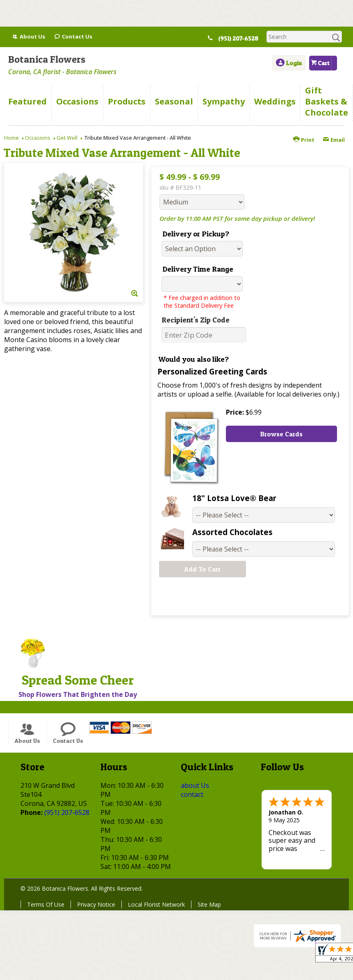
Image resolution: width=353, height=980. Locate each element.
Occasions (38, 138)
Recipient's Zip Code (196, 320)
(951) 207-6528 (241, 39)
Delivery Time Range (198, 269)
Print (304, 140)
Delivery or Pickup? (196, 234)
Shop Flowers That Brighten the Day (78, 694)
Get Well (67, 138)
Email (334, 140)
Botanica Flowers (47, 59)
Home (11, 138)
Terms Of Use (46, 904)
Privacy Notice (96, 904)
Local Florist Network (156, 904)
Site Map (209, 904)
